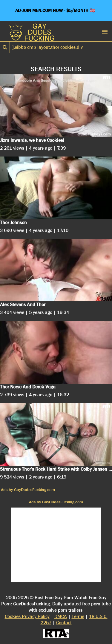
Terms (78, 616)
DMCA (61, 616)
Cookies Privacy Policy (27, 616)
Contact (64, 623)
